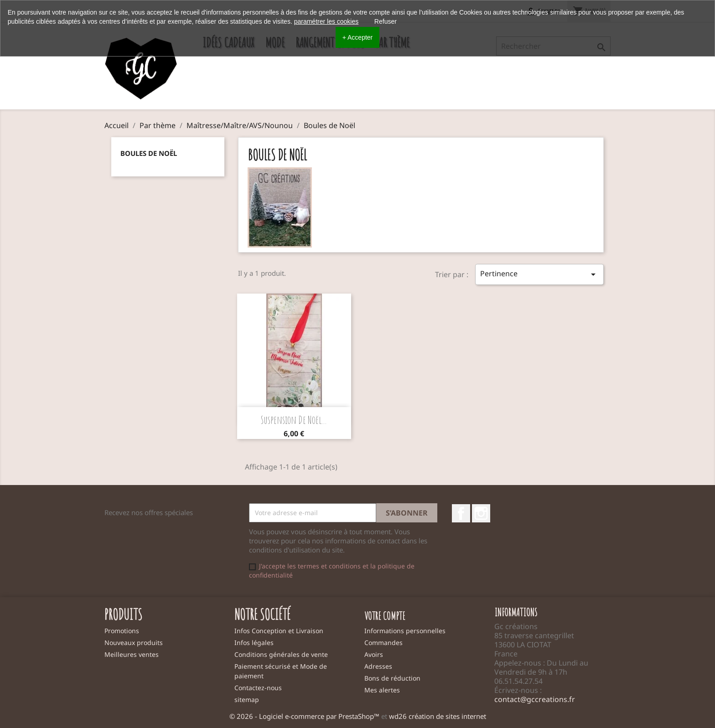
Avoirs (374, 654)
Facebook (461, 513)
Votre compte (385, 616)
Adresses (378, 666)
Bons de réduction (392, 678)
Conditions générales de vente (281, 654)
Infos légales (254, 643)
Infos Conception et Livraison (279, 631)
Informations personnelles (405, 631)
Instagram (481, 513)
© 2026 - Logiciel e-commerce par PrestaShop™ (305, 716)
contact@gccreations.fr (535, 699)
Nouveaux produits (134, 643)
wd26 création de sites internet (438, 716)
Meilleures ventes (132, 654)
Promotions (122, 631)
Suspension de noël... (294, 420)
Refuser (386, 21)
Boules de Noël (149, 153)
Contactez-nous (258, 688)
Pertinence (539, 274)
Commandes (383, 643)
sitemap (247, 700)
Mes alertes (382, 690)
